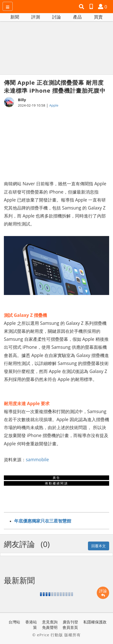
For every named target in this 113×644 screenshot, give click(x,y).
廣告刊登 (70, 622)
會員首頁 (70, 627)
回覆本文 (99, 546)
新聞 (15, 17)
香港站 (31, 622)
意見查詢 (50, 622)
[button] (82, 7)
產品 (77, 17)
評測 (36, 17)
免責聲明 (50, 627)
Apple (54, 105)
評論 (103, 593)
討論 (56, 17)
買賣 (98, 17)
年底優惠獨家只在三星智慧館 (43, 521)
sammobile (37, 459)
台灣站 (14, 622)
